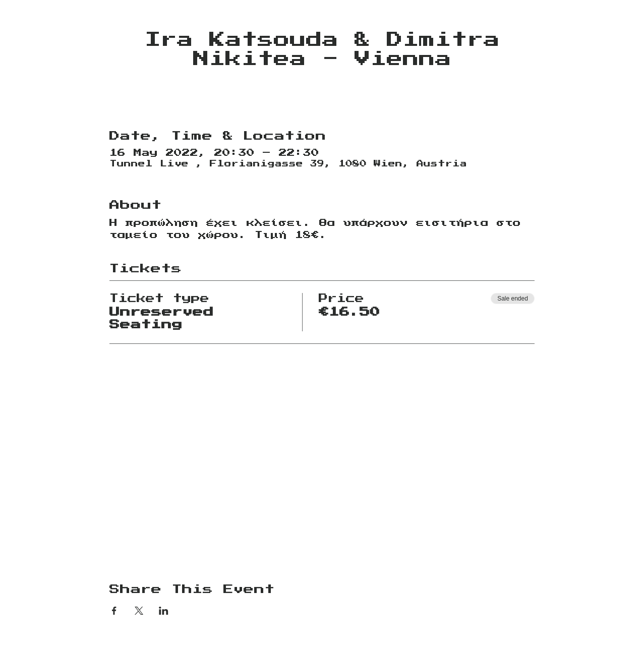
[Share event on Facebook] (114, 611)
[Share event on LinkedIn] (164, 611)
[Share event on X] (139, 611)
